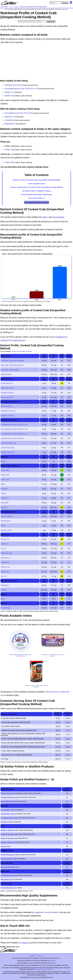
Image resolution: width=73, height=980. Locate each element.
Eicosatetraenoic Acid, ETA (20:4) (19, 113)
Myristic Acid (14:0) (7, 388)
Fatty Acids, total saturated (10, 370)
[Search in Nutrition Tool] (32, 21)
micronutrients (58, 217)
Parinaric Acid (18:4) (13, 85)
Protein (3, 461)
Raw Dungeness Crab (9, 859)
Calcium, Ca (5, 539)
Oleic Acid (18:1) (6, 406)
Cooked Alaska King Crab (10, 797)
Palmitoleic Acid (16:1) (8, 411)
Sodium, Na (5, 572)
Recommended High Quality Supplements (37, 194)
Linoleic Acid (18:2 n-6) (9, 443)
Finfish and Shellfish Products (22, 351)
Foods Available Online (36, 184)
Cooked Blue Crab (7, 814)
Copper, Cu (9, 92)
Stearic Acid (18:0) (7, 397)
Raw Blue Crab (6, 822)
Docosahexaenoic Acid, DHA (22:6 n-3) (14, 424)
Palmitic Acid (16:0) (7, 393)
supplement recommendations (47, 912)
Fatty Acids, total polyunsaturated (12, 365)
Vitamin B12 (5, 498)
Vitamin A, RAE (6, 530)
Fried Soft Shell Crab (8, 888)
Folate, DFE (10, 162)
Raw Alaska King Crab (9, 801)
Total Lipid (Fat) (6, 374)
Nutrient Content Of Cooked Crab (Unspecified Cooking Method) (37, 180)
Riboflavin (4, 489)
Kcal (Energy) (5, 608)
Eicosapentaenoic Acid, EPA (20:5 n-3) (14, 434)
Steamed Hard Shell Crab (10, 867)
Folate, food (10, 96)
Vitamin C (4, 507)
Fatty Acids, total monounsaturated (13, 361)
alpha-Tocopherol (7, 516)
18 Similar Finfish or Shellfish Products (36, 191)
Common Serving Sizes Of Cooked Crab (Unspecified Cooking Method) (36, 187)
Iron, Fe (3, 548)
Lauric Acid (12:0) (7, 383)
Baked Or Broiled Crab (9, 830)
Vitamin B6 (4, 503)
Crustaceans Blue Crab (9, 818)
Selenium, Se (10, 117)
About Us (41, 956)
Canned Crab (6, 846)
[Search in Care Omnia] (56, 3)
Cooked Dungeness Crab (10, 855)
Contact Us (25, 943)
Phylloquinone (6, 521)
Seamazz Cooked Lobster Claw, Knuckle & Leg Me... (37, 686)
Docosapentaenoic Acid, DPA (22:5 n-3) (21, 89)
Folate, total (9, 150)
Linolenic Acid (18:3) (8, 448)
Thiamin (4, 493)
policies (58, 958)
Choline (3, 590)
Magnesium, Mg (11, 124)
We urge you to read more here (44, 969)
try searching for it (18, 340)
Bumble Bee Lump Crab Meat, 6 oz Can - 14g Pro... (53, 655)
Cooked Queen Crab (8, 875)
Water (3, 599)
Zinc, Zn (4, 576)
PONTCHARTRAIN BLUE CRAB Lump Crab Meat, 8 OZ (20, 655)
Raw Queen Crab (7, 879)
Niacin (3, 484)
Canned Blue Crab (7, 810)
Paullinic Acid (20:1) (8, 416)
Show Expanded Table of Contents (36, 202)
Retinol (3, 526)
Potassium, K (5, 562)
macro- (45, 217)
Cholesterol (9, 120)
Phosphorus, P (6, 558)
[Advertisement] (36, 62)
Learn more (64, 9)
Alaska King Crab (7, 793)
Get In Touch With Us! (36, 198)
